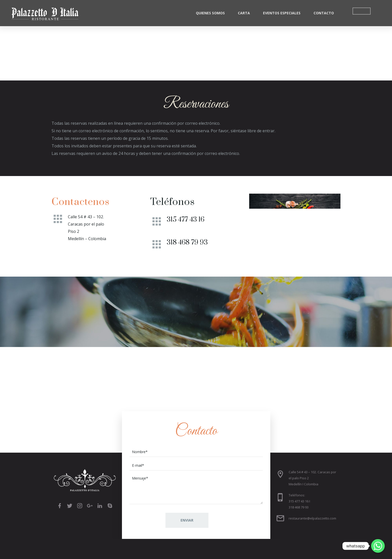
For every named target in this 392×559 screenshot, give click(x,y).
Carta (244, 13)
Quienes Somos (210, 13)
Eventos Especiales (282, 13)
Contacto (324, 13)
